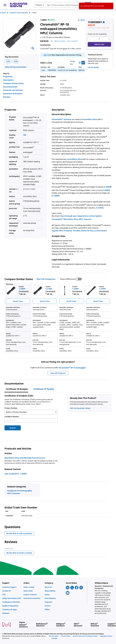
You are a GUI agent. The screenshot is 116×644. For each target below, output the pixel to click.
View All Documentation (16, 67)
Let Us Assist (93, 67)
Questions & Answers (13, 94)
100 (25, 135)
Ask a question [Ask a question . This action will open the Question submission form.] (73, 41)
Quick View (18, 301)
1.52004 (106, 190)
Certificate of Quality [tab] (44, 389)
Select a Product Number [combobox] (16, 412)
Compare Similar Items (13, 83)
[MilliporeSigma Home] (19, 5)
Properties (8, 77)
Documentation (10, 87)
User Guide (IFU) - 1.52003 (16, 473)
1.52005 (108, 187)
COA (8, 61)
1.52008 (56, 196)
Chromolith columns (61, 119)
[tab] (5, 13)
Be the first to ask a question (19, 533)
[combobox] (63, 5)
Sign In (46, 55)
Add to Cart (99, 44)
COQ (16, 61)
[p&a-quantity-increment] (109, 39)
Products (3, 13)
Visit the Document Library (80, 408)
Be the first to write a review (20, 553)
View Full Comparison (46, 279)
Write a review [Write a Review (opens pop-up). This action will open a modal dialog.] (60, 41)
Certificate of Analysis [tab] (17, 389)
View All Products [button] (58, 373)
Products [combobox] (39, 5)
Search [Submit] (13, 428)
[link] (12, 587)
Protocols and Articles (13, 90)
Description (8, 80)
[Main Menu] (5, 5)
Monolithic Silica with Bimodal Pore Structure (25, 457)
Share (81, 20)
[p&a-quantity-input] (99, 39)
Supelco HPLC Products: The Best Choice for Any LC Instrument (79, 231)
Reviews (7, 97)
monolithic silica (90, 119)
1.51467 (100, 208)
